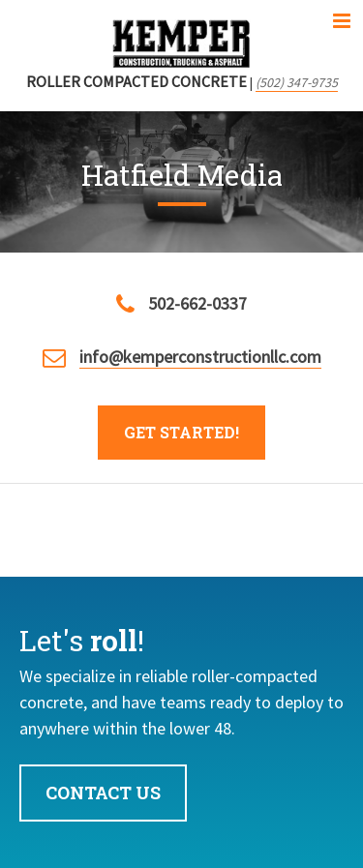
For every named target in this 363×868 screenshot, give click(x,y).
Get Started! (181, 432)
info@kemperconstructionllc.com (200, 357)
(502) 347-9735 (297, 82)
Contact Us (103, 793)
